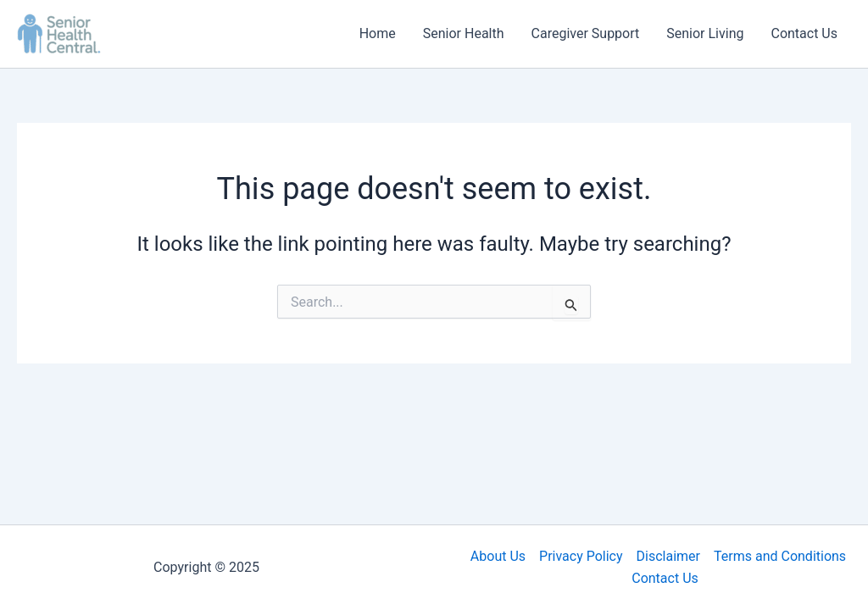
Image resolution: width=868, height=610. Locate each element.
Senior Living (705, 33)
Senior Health (464, 33)
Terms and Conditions (780, 556)
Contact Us (804, 33)
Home (378, 33)
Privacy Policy (581, 556)
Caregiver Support (586, 33)
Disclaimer (668, 556)
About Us (498, 556)
